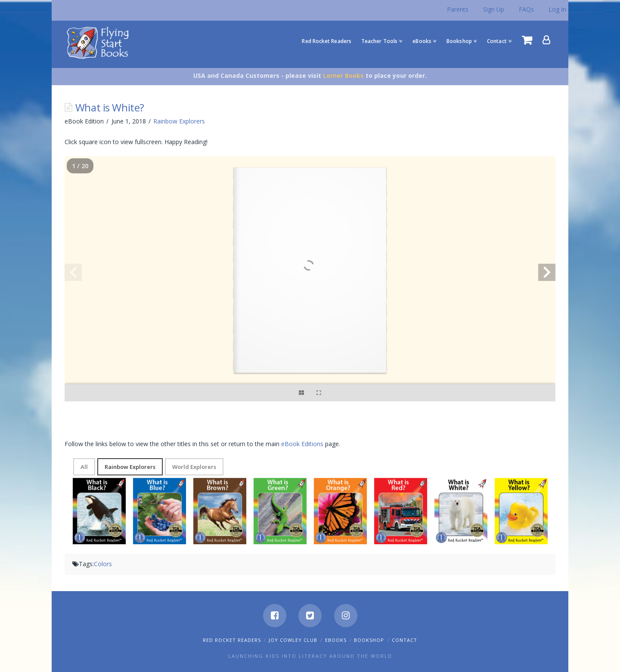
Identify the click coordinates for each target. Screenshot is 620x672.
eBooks (336, 640)
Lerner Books (343, 76)
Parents (458, 9)
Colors (103, 564)
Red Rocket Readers (232, 640)
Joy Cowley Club (293, 640)
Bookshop (369, 640)
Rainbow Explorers (179, 121)
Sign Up (494, 9)
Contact (405, 640)
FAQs (526, 9)
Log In (557, 9)
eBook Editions (302, 444)
